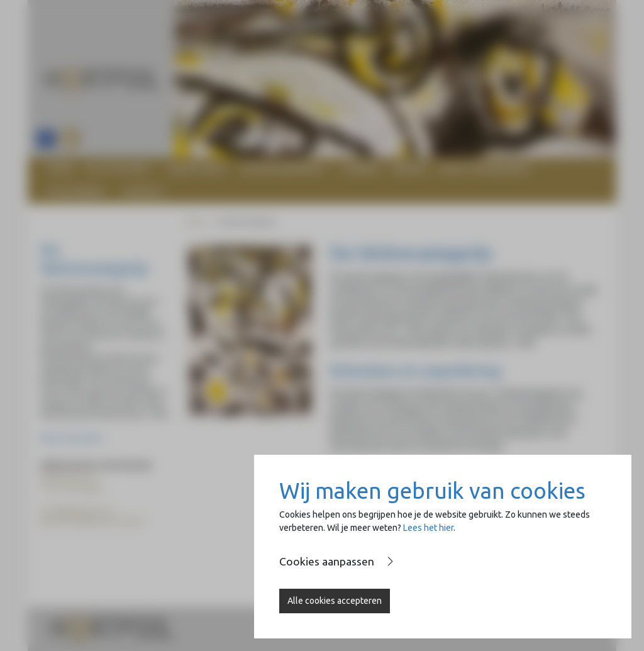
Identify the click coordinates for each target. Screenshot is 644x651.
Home (60, 169)
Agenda (361, 169)
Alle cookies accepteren (335, 601)
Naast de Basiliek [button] (483, 169)
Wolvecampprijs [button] (282, 169)
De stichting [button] (117, 169)
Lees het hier (428, 528)
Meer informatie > (73, 438)
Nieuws (410, 169)
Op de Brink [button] (74, 192)
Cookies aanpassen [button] (327, 561)
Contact (144, 192)
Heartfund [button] (195, 169)
